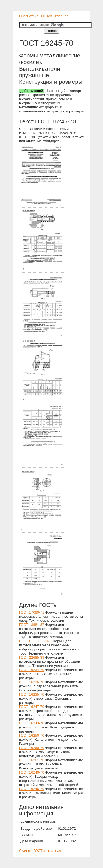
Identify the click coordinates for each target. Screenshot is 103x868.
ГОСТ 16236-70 (32, 682)
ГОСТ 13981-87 (32, 625)
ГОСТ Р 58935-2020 (35, 641)
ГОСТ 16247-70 (32, 707)
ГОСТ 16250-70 (32, 735)
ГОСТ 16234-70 (32, 670)
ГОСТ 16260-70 (32, 748)
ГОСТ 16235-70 (32, 694)
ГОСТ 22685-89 (32, 657)
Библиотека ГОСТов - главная (44, 16)
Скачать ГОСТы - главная (40, 851)
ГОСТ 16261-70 (32, 760)
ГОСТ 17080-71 (32, 612)
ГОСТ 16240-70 (32, 772)
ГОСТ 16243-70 (32, 723)
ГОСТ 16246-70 (32, 789)
